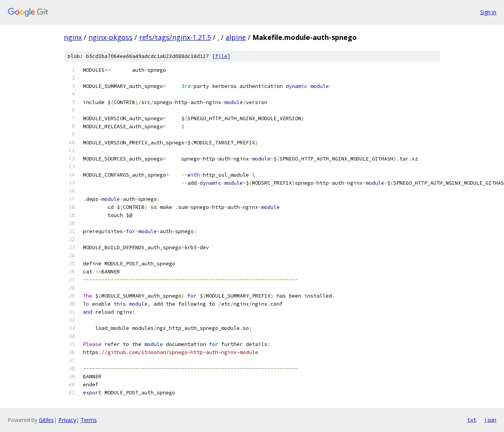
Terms (89, 420)
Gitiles (46, 420)
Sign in (488, 12)
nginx (73, 37)
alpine (236, 37)
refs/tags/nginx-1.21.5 (175, 37)
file (221, 56)
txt (472, 420)
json (490, 420)
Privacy (67, 420)
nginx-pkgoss (110, 37)
